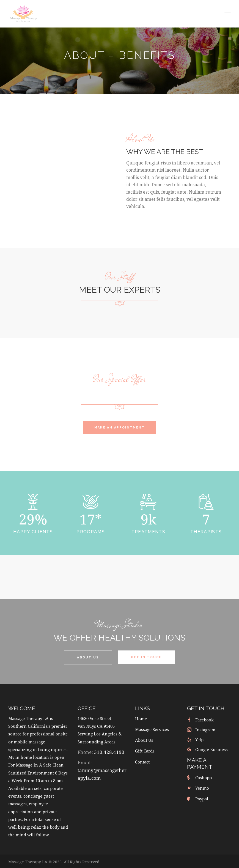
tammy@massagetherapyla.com (102, 772)
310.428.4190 (109, 750)
